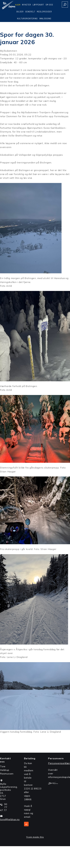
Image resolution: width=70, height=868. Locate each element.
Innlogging (45, 18)
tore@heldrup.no (10, 819)
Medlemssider (44, 12)
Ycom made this (35, 837)
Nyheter (27, 5)
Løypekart (38, 5)
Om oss (49, 5)
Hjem (18, 5)
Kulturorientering (27, 18)
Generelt (30, 12)
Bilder (20, 12)
